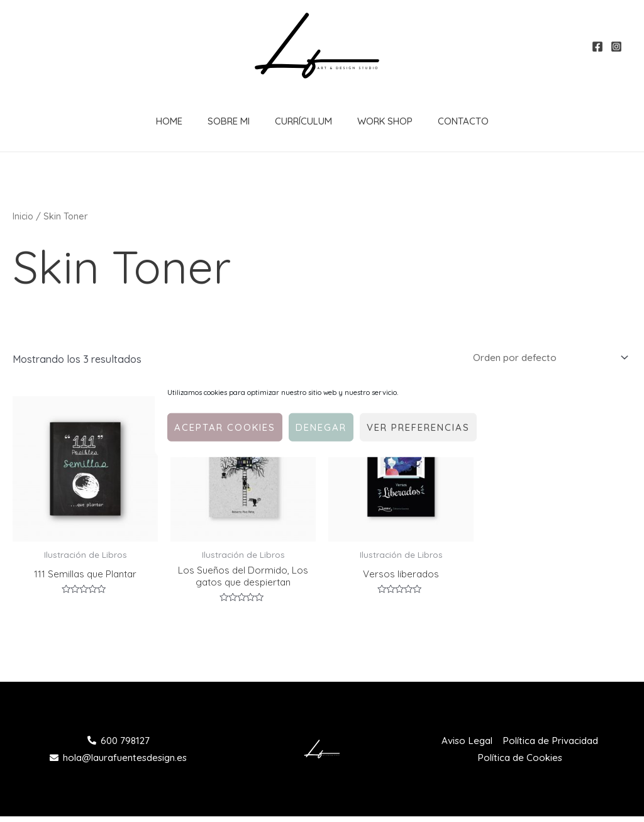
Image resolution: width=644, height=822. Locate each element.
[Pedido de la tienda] (544, 358)
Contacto (441, 121)
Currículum (294, 121)
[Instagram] (616, 47)
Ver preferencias (418, 427)
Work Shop (369, 121)
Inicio (23, 216)
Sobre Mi (225, 121)
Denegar (321, 427)
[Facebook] (597, 47)
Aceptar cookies (225, 427)
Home (172, 121)
